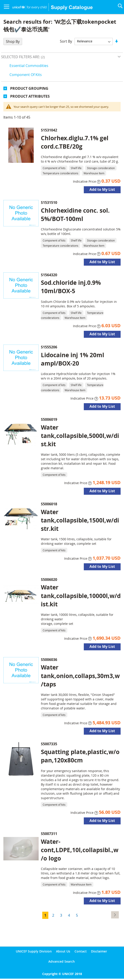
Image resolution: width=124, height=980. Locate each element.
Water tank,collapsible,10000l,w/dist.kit (81, 596)
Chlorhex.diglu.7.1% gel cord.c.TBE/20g (75, 142)
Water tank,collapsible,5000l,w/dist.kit (80, 436)
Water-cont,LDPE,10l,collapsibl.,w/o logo (80, 850)
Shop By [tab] (13, 41)
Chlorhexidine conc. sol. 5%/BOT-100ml (75, 215)
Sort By (66, 41)
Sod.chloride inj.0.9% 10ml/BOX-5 (71, 287)
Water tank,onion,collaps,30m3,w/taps (80, 676)
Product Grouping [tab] (29, 88)
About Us (63, 951)
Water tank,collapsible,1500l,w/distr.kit (80, 520)
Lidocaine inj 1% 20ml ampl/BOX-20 (73, 359)
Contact (81, 951)
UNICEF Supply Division (34, 951)
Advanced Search (62, 961)
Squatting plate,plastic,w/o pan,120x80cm (80, 756)
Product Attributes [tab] (30, 96)
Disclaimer (99, 951)
